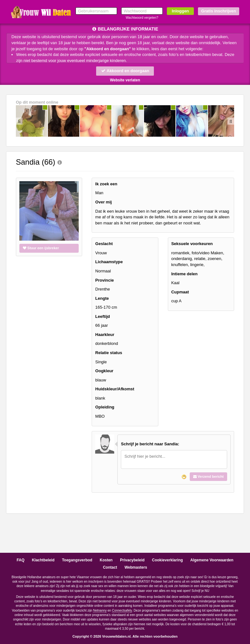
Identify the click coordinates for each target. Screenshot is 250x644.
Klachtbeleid (43, 560)
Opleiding (105, 407)
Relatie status (109, 353)
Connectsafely (122, 610)
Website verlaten (125, 80)
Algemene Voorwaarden (212, 560)
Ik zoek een (106, 184)
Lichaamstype (109, 262)
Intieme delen (184, 274)
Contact (110, 567)
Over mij (103, 202)
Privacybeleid (132, 560)
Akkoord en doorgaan (125, 71)
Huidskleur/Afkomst (115, 389)
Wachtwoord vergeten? (142, 18)
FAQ (20, 560)
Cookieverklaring (167, 560)
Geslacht (104, 244)
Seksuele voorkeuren (192, 244)
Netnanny (100, 610)
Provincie (105, 280)
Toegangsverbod (77, 560)
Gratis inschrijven (219, 11)
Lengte (102, 298)
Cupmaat (180, 292)
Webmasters (136, 567)
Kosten (106, 560)
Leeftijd (102, 316)
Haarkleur (105, 335)
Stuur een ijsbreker (41, 248)
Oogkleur (104, 371)
